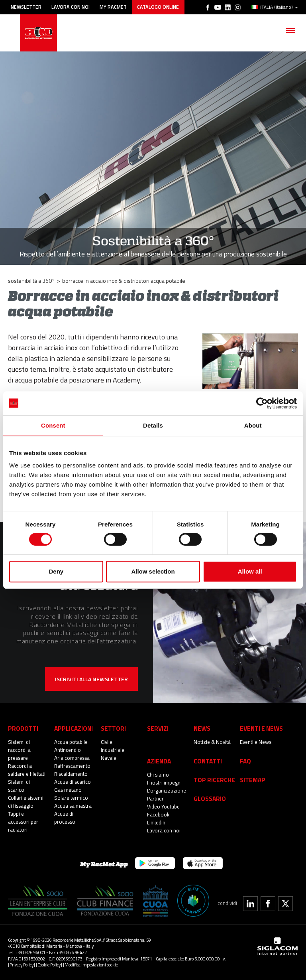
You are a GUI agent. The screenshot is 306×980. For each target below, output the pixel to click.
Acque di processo (65, 818)
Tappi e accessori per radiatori (24, 822)
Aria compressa (72, 758)
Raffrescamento (73, 766)
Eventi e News (256, 742)
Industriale (113, 750)
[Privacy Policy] (22, 965)
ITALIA (275, 7)
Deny (56, 571)
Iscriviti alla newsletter (91, 679)
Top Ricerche (214, 780)
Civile (107, 742)
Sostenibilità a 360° (31, 281)
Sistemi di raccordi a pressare (19, 750)
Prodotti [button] (23, 728)
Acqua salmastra (73, 806)
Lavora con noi (71, 7)
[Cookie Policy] (49, 965)
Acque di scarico (73, 782)
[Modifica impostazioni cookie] (91, 965)
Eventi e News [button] (261, 728)
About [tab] (253, 425)
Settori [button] (113, 728)
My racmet (114, 7)
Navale (109, 758)
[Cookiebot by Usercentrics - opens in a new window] (262, 403)
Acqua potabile (71, 742)
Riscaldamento (71, 774)
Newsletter (26, 7)
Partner (155, 799)
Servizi (158, 728)
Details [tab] (153, 425)
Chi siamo (158, 775)
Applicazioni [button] (74, 728)
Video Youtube (163, 806)
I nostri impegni (165, 783)
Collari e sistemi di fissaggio (26, 802)
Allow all (250, 571)
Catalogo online (159, 7)
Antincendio (68, 750)
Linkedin (156, 822)
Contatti (208, 761)
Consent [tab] (53, 425)
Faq (245, 761)
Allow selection (153, 571)
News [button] (202, 728)
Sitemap (253, 780)
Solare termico (71, 798)
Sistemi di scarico (19, 786)
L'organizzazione (167, 791)
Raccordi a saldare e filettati (27, 770)
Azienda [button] (159, 761)
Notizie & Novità (212, 742)
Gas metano (68, 790)
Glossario (210, 798)
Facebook (158, 814)
